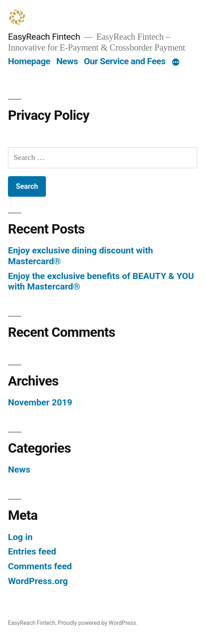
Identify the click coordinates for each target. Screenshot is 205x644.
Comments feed (40, 566)
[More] (176, 63)
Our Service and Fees (125, 61)
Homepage (29, 61)
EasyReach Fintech (44, 37)
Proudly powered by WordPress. (98, 623)
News (67, 61)
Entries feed (32, 551)
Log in (20, 537)
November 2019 (40, 402)
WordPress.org (38, 581)
